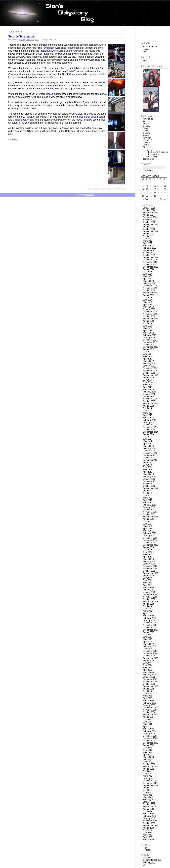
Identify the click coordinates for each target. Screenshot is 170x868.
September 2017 (150, 347)
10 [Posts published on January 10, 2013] (155, 186)
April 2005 (148, 698)
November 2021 (150, 253)
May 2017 (147, 356)
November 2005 (150, 682)
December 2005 (150, 679)
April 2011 (148, 528)
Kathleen (147, 138)
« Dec (146, 199)
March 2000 (148, 814)
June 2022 (148, 239)
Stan (37, 40)
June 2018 (148, 326)
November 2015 (150, 399)
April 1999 (148, 837)
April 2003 (148, 755)
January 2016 (149, 394)
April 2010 (148, 557)
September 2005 (150, 686)
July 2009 (147, 578)
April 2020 (148, 279)
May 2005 (147, 696)
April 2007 (148, 642)
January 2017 (149, 366)
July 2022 (147, 236)
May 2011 (147, 526)
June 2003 (148, 750)
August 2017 (149, 349)
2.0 (147, 858)
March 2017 (148, 361)
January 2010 (149, 564)
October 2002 (149, 764)
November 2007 (150, 625)
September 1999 (150, 826)
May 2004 (147, 724)
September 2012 (150, 488)
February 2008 (150, 618)
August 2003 (149, 745)
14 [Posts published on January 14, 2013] (143, 189)
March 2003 (148, 757)
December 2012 (150, 481)
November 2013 (150, 455)
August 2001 (149, 788)
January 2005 (149, 705)
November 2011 (150, 512)
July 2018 (147, 323)
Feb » (162, 199)
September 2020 (150, 267)
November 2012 (150, 484)
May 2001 (147, 795)
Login (145, 848)
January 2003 (149, 762)
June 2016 (148, 382)
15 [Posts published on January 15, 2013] (147, 189)
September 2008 (150, 602)
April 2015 (148, 415)
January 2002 (149, 778)
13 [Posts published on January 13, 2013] (165, 186)
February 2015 (150, 420)
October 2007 (149, 628)
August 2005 (149, 689)
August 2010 (149, 547)
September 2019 (150, 293)
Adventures (148, 119)
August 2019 (149, 295)
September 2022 (150, 231)
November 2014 (150, 427)
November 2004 (150, 710)
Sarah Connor (70, 74)
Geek (145, 131)
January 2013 (149, 479)
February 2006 (150, 675)
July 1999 (147, 830)
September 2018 (150, 319)
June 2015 (148, 411)
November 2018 (150, 314)
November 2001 (150, 783)
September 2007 (150, 630)
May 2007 (147, 639)
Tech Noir (50, 86)
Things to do (149, 159)
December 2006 (150, 651)
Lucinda (147, 49)
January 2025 (149, 208)
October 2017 (149, 345)
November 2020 (150, 262)
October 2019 (149, 290)
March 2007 (148, 644)
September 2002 (150, 767)
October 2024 (149, 210)
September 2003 (150, 743)
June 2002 (148, 774)
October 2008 (149, 599)
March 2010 (148, 559)
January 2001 (149, 802)
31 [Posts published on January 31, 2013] (155, 196)
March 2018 (148, 333)
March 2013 (148, 474)
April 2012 (148, 500)
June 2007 (148, 637)
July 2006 (147, 663)
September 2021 (150, 257)
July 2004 (147, 719)
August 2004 (149, 717)
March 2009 (148, 587)
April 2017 (148, 359)
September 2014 (150, 432)
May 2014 (147, 441)
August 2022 (149, 234)
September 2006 (150, 658)
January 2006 (149, 677)
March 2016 (148, 389)
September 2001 (150, 785)
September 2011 (150, 517)
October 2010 (149, 543)
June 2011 (148, 524)
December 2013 (150, 453)
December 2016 (150, 368)
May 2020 (147, 276)
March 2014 (148, 446)
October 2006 (149, 656)
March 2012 (148, 503)
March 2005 (148, 700)
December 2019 (150, 286)
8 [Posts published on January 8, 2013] (147, 186)
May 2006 (147, 668)
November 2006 (150, 653)
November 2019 (150, 288)
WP (145, 865)
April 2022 (148, 243)
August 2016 (149, 378)
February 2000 (150, 816)
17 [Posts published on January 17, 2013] (155, 189)
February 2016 (150, 392)
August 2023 (149, 227)
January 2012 (149, 507)
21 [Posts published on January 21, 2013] (143, 193)
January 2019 (149, 309)
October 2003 (149, 741)
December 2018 (150, 312)
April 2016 (148, 387)
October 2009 (149, 571)
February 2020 (150, 283)
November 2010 (150, 540)
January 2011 (149, 535)
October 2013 (149, 458)
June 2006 (148, 665)
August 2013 (149, 463)
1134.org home (150, 47)
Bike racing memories (158, 152)
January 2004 (149, 734)
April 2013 (148, 472)
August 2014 (149, 434)
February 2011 (150, 533)
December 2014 (150, 425)
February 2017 (150, 363)
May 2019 (147, 302)
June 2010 (148, 552)
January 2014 (149, 451)
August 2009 (149, 576)
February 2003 (150, 759)
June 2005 (148, 694)
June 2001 (148, 792)
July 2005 (147, 691)
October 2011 (149, 514)
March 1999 (148, 840)
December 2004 (150, 708)
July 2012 (147, 493)
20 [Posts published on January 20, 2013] (165, 189)
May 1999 (147, 835)
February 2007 (150, 646)
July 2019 (147, 298)
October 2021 (149, 255)
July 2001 (147, 790)
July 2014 (147, 437)
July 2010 (147, 550)
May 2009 (147, 583)
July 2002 (147, 771)
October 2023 (149, 222)
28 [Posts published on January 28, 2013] (143, 196)
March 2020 (148, 281)
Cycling (22, 40)
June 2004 (148, 722)
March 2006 (148, 672)
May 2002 (147, 776)
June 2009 (148, 580)
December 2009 (150, 566)
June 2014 (148, 439)
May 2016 (147, 385)
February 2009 (150, 590)
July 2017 (147, 352)
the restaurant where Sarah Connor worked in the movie (66, 51)
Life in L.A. (30, 40)
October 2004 (149, 712)
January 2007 (149, 649)
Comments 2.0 (152, 860)
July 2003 (147, 748)
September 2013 (150, 460)
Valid (149, 862)
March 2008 (148, 616)
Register (147, 850)
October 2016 (149, 373)
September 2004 (150, 715)
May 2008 (147, 611)
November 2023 (150, 220)
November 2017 (150, 342)
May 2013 (147, 470)
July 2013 (147, 465)
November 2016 (150, 371)
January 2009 (149, 592)
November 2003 (150, 738)
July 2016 (147, 380)
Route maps (154, 154)
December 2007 (150, 623)
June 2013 (148, 467)
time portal (101, 94)
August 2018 (149, 321)
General (147, 133)
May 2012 (147, 498)
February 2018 (150, 335)
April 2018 (148, 331)
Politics (146, 145)
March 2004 (148, 729)
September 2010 (150, 545)
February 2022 (150, 248)
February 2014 (150, 448)
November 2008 (150, 597)
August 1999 (149, 828)
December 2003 (150, 736)
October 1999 (149, 823)
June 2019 (148, 300)
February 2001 (150, 800)
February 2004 (150, 731)
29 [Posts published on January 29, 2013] (147, 196)
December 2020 (150, 260)
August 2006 (149, 661)
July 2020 (147, 272)
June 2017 (148, 354)
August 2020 (149, 269)
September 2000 (150, 807)
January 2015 (149, 422)
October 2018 (149, 316)
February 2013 (150, 477)
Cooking (147, 126)
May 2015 (147, 413)
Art (144, 121)
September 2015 (150, 404)
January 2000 (149, 818)
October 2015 (149, 401)
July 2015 (147, 408)
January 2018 (149, 338)
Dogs (145, 128)
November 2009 (150, 569)
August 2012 (149, 491)
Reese (49, 94)
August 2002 (149, 769)
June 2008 (148, 609)
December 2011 (150, 510)
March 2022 (148, 246)
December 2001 (150, 781)
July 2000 (147, 811)
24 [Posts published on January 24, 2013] (155, 193)
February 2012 (150, 505)
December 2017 (150, 340)
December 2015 (150, 396)
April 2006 (148, 670)
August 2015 (149, 406)
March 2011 (148, 531)
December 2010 (150, 538)
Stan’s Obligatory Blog (85, 13)
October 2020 (149, 264)
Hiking (146, 136)
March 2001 (148, 797)
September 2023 (150, 224)
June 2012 (148, 496)
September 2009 (150, 573)
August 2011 (149, 519)
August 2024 (149, 215)
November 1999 (150, 821)
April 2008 (148, 613)
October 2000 (149, 804)
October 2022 (149, 229)
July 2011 (147, 521)
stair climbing (151, 157)
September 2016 (150, 375)
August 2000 (149, 809)
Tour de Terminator (21, 36)
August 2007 (149, 632)
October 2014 (149, 429)
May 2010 (147, 554)
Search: (146, 164)
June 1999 (148, 833)
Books (146, 124)
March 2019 (148, 307)
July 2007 (147, 635)
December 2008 (150, 594)
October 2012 (149, 486)
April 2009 (148, 585)
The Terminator (46, 48)
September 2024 (150, 213)
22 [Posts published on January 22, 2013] (147, 193)
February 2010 (150, 561)
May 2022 (147, 241)
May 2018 (147, 328)
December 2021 (150, 250)
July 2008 (147, 606)
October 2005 (149, 684)
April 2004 (148, 726)
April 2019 (148, 305)
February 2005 (150, 703)
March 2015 (148, 418)
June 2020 (148, 274)
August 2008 (149, 604)
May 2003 (147, 752)
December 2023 (150, 217)
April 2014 (148, 444)
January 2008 (149, 620)
